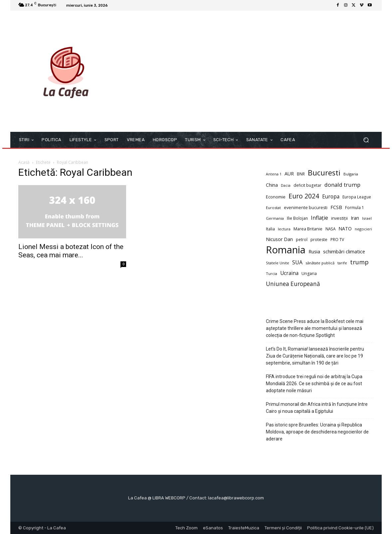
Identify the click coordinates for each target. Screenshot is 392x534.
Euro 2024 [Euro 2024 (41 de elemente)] (304, 196)
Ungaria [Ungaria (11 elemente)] (309, 273)
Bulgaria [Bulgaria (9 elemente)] (351, 174)
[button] (366, 140)
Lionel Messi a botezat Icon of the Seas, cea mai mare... (71, 251)
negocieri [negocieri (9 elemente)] (363, 229)
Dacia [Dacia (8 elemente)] (286, 185)
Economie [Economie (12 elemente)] (276, 197)
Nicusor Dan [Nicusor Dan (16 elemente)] (279, 239)
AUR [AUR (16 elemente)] (289, 174)
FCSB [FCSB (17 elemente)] (336, 207)
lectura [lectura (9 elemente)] (284, 229)
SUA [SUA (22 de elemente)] (297, 263)
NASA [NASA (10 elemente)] (330, 229)
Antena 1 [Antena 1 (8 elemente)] (274, 174)
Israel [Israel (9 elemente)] (367, 218)
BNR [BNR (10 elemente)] (301, 174)
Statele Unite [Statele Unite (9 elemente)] (278, 263)
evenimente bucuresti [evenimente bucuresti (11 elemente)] (306, 208)
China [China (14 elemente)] (272, 185)
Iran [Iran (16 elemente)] (355, 218)
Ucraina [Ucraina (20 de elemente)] (289, 273)
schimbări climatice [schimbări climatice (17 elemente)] (344, 251)
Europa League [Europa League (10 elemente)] (357, 197)
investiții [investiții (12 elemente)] (339, 218)
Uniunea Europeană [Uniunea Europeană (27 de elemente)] (293, 284)
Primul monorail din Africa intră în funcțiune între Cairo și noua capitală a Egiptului (317, 408)
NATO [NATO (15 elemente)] (345, 229)
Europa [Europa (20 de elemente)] (331, 197)
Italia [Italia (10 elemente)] (270, 229)
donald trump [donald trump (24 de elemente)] (342, 185)
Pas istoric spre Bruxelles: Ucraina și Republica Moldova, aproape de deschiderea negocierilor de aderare (317, 432)
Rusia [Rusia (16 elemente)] (314, 252)
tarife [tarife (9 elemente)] (342, 263)
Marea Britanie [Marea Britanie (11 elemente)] (308, 229)
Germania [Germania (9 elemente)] (275, 218)
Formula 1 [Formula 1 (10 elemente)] (355, 207)
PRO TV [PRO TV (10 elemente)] (337, 239)
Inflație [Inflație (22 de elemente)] (319, 218)
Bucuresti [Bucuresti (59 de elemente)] (324, 173)
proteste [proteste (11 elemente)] (319, 240)
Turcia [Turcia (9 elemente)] (272, 273)
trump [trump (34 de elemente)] (359, 262)
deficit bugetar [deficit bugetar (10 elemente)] (307, 185)
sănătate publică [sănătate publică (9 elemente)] (320, 263)
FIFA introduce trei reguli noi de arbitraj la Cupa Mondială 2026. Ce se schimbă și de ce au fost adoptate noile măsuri (314, 384)
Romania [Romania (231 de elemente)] (286, 250)
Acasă (24, 162)
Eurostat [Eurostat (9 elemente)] (273, 208)
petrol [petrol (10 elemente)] (302, 239)
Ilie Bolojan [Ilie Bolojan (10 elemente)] (297, 218)
